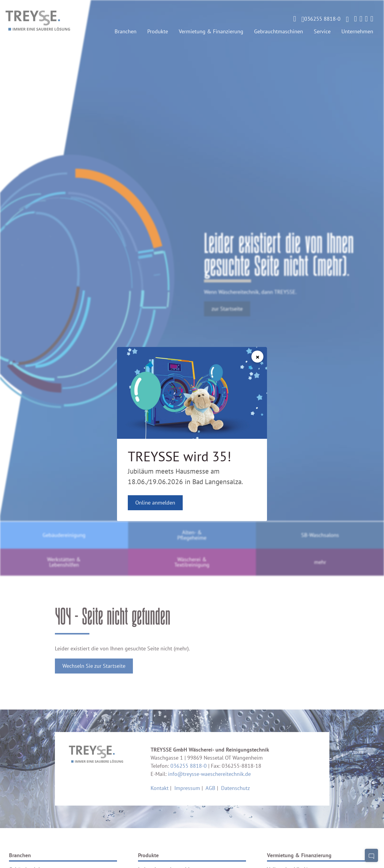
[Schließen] (257, 357)
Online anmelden (155, 503)
